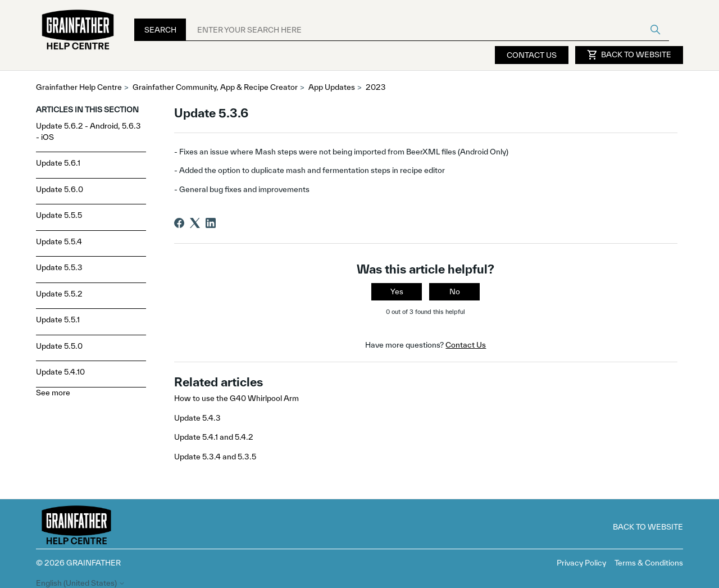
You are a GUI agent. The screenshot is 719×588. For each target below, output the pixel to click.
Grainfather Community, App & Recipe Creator (215, 87)
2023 (376, 87)
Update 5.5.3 (59, 267)
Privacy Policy (581, 563)
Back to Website (629, 55)
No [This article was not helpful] (455, 291)
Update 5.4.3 (197, 418)
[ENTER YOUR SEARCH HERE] (427, 30)
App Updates (332, 87)
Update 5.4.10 (60, 372)
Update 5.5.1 (58, 320)
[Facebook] (179, 223)
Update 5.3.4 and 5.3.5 (215, 457)
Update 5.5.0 (59, 346)
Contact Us (532, 55)
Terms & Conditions (649, 563)
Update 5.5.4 (59, 241)
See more (53, 393)
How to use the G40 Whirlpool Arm (236, 398)
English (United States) (81, 583)
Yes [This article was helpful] (397, 291)
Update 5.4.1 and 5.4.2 (214, 437)
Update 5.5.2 (59, 294)
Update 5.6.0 (60, 189)
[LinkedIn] (211, 223)
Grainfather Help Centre (79, 87)
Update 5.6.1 (58, 163)
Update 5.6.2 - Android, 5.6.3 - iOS (88, 131)
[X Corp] (195, 223)
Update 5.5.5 (59, 215)
